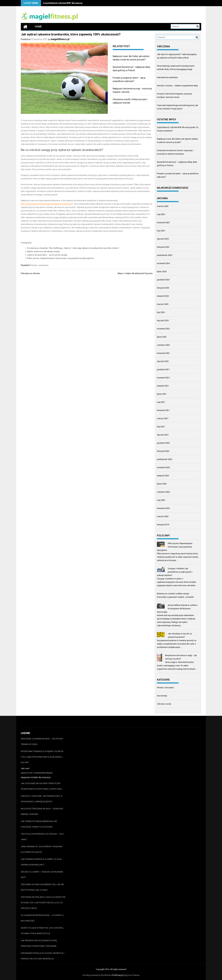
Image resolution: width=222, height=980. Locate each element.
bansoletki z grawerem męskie (37, 773)
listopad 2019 (163, 525)
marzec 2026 (163, 206)
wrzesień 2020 (163, 467)
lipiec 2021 (162, 394)
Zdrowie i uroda (164, 704)
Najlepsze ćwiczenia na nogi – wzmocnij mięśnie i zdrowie (42, 811)
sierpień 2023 (163, 296)
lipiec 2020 (162, 484)
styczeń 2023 (163, 320)
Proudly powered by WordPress (97, 975)
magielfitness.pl (60, 39)
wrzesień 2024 (163, 263)
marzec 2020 (163, 516)
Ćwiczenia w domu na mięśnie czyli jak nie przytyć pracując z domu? (42, 887)
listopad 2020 (163, 451)
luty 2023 (161, 312)
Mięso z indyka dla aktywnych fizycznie (135, 273)
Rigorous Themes (132, 975)
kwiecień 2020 (163, 508)
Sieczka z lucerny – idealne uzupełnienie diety (177, 86)
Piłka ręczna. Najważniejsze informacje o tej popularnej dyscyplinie (60, 258)
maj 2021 (161, 402)
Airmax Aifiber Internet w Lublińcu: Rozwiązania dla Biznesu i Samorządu (177, 609)
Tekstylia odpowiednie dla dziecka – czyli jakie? (42, 837)
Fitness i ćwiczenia (39, 265)
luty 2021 (161, 427)
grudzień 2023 (163, 280)
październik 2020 (164, 459)
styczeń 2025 (163, 239)
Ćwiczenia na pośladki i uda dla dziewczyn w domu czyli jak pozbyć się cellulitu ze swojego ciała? (43, 903)
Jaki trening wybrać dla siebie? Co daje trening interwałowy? (41, 862)
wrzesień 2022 (163, 329)
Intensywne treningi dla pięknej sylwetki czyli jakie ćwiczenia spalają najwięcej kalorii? (42, 757)
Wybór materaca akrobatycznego (43, 251)
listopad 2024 (163, 247)
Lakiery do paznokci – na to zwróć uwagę (47, 255)
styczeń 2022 (163, 361)
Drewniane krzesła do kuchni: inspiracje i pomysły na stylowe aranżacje (43, 956)
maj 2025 (161, 214)
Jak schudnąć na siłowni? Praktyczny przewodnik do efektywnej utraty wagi (41, 786)
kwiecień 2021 (163, 410)
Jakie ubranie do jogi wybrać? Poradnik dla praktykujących (42, 849)
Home (38, 27)
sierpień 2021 (163, 386)
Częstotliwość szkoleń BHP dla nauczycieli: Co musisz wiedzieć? (76, 3)
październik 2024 (164, 255)
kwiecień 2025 (163, 223)
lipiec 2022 (162, 337)
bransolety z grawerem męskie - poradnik (175, 597)
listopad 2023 (163, 288)
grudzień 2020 (163, 443)
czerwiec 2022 (163, 345)
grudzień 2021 (163, 369)
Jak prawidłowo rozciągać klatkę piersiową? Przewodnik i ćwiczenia (39, 943)
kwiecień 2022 (163, 353)
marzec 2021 (163, 418)
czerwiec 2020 (163, 492)
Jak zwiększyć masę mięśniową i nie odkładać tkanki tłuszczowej (39, 824)
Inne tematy (162, 696)
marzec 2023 (163, 304)
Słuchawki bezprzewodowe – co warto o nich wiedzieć (42, 918)
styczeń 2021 (163, 435)
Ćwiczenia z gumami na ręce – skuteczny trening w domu (42, 741)
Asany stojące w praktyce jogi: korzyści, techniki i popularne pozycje (42, 931)
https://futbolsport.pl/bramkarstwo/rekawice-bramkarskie (47, 204)
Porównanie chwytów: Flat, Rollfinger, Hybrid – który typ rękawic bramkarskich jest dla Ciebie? (73, 248)
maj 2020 (161, 500)
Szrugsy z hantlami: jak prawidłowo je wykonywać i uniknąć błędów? (175, 572)
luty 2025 (161, 231)
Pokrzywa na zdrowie (30, 273)
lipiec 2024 (162, 271)
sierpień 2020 (163, 476)
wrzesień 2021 (163, 378)
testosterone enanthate (167, 77)
